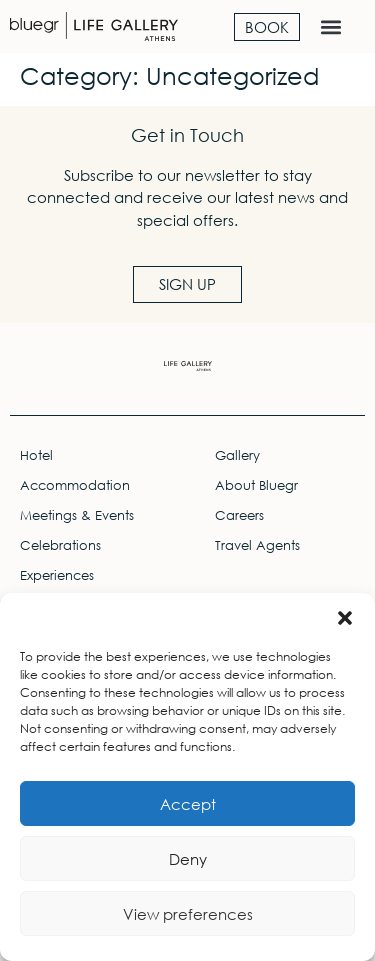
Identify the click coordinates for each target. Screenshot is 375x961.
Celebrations (60, 545)
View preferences (188, 914)
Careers (239, 515)
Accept (188, 804)
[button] (345, 618)
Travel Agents (257, 545)
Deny (188, 859)
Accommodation (75, 485)
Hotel (36, 455)
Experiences (57, 575)
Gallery (237, 455)
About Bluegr (256, 485)
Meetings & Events (77, 515)
